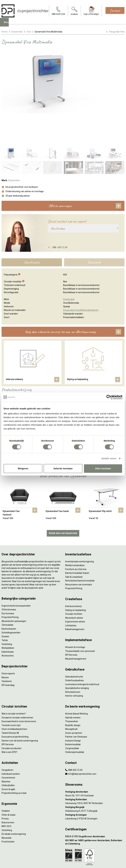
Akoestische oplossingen (14, 589)
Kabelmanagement (75, 597)
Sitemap (63, 856)
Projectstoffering (10, 585)
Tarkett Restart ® (10, 701)
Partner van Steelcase (76, 705)
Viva (29, 32)
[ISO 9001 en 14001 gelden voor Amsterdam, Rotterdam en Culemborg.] (95, 810)
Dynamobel (17, 32)
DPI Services (71, 623)
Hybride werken (73, 686)
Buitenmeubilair (73, 713)
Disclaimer (63, 854)
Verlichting (7, 612)
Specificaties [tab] (32, 230)
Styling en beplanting (76, 578)
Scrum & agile (8, 757)
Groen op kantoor (74, 701)
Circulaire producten (11, 716)
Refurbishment (73, 660)
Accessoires (8, 624)
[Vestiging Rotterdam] (95, 768)
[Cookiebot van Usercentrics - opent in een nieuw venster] (109, 397)
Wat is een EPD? (9, 720)
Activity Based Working (76, 682)
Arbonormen (8, 791)
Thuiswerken (72, 690)
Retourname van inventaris (79, 553)
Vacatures (7, 649)
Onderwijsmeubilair (75, 720)
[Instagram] (68, 862)
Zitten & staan (9, 783)
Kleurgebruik (71, 697)
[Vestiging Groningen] (95, 783)
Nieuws (5, 646)
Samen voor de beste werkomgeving (20, 709)
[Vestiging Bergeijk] (95, 775)
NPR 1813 (6, 794)
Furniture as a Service (76, 537)
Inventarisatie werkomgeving (79, 530)
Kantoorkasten (9, 597)
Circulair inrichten (74, 582)
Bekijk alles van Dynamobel (63, 501)
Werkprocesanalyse (75, 533)
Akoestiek (6, 806)
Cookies (63, 851)
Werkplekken (8, 616)
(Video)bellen (8, 754)
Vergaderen (7, 738)
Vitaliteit (6, 779)
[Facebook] (58, 862)
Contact (115, 11)
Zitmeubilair (8, 593)
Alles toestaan (103, 468)
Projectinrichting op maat (14, 761)
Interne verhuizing (74, 664)
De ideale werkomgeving (14, 802)
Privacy (5, 787)
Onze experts (8, 642)
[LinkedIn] (63, 862)
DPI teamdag (8, 653)
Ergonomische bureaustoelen (16, 574)
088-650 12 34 (74, 738)
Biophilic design (73, 693)
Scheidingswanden (11, 601)
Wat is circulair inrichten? (14, 682)
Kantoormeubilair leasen (77, 541)
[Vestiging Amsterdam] (95, 760)
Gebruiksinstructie (74, 645)
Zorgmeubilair (72, 716)
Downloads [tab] (94, 230)
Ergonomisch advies (75, 590)
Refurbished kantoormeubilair (80, 549)
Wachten (6, 750)
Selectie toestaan (63, 468)
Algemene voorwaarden (63, 848)
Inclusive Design (73, 709)
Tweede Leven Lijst (11, 693)
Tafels (5, 608)
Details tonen (109, 458)
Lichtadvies (71, 594)
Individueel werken (11, 742)
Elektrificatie (8, 620)
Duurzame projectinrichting (15, 705)
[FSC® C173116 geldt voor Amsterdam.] (95, 805)
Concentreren (8, 746)
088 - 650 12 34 (60, 216)
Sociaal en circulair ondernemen (17, 686)
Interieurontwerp (73, 574)
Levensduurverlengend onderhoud (82, 652)
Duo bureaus (8, 582)
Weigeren (23, 468)
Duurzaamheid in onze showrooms (19, 690)
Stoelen (5, 605)
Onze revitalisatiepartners (14, 697)
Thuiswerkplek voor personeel (80, 619)
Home (5, 32)
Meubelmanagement (76, 627)
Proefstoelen (8, 810)
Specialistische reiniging (77, 656)
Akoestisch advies (74, 586)
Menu (8, 24)
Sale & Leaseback (74, 545)
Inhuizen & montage (75, 615)
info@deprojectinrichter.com (81, 742)
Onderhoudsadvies (74, 649)
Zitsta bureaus (9, 578)
